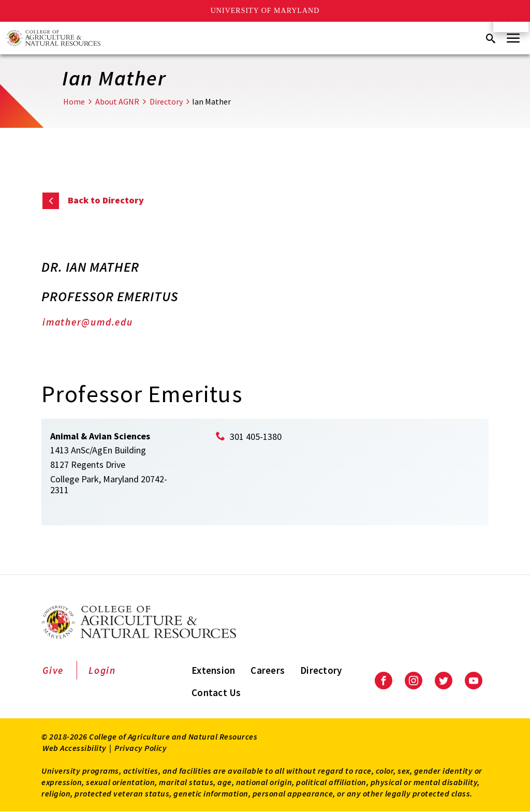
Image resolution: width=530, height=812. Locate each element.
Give (53, 670)
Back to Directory (106, 200)
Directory (166, 101)
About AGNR (117, 101)
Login (102, 670)
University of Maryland (265, 11)
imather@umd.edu (88, 322)
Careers (268, 670)
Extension (213, 670)
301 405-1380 (256, 437)
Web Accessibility (75, 748)
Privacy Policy (141, 748)
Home (74, 101)
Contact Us (216, 692)
